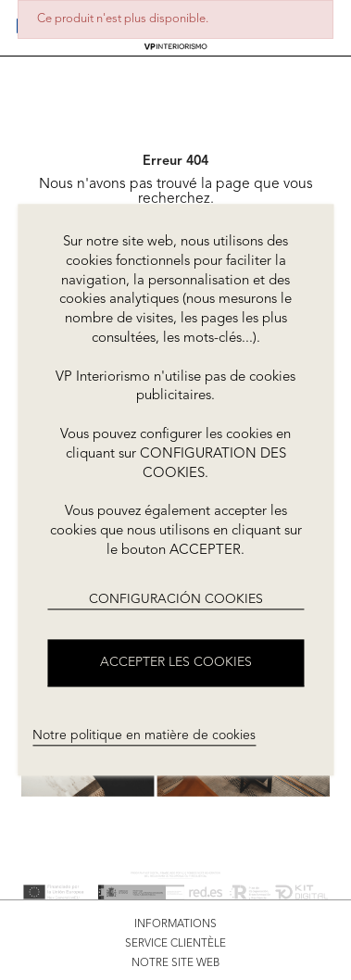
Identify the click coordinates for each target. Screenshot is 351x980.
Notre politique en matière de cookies (144, 735)
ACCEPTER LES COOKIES (176, 663)
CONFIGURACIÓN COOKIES (176, 599)
